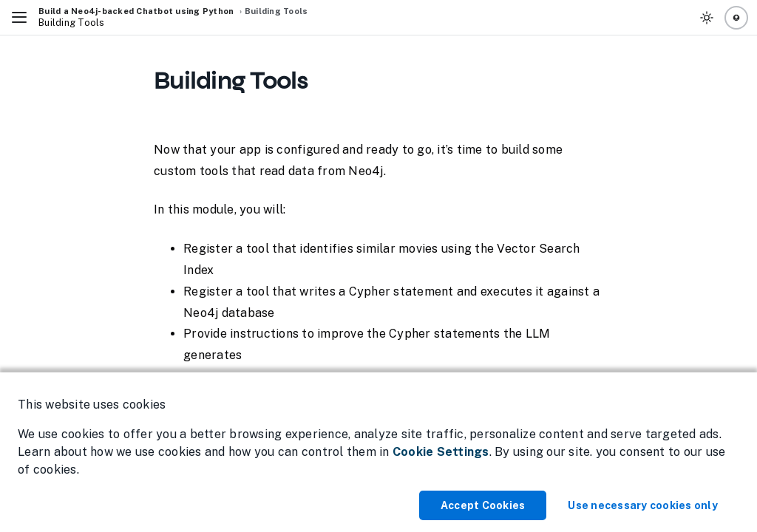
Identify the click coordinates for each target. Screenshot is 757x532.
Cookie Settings (441, 452)
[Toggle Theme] (707, 18)
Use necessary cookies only (643, 505)
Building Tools (276, 11)
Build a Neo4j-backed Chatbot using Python (136, 11)
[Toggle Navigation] (19, 18)
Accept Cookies (483, 505)
